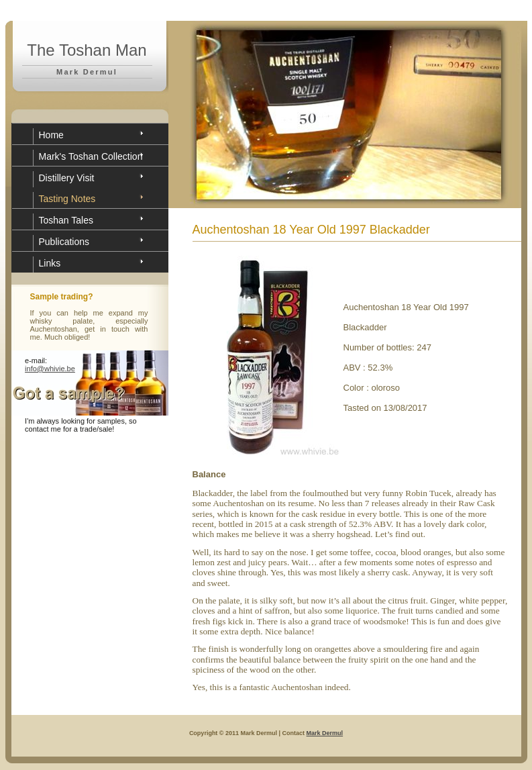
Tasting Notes (67, 199)
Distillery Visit (67, 178)
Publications (64, 242)
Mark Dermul (325, 733)
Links (50, 263)
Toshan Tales (66, 220)
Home (51, 135)
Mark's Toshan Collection (91, 156)
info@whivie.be (50, 369)
